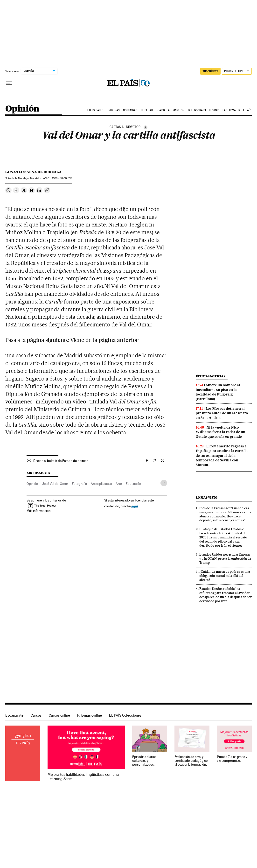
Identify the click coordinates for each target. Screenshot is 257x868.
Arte (119, 484)
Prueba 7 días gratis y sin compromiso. (232, 759)
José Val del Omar (55, 484)
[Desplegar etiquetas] (164, 483)
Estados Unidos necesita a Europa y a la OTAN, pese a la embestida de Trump (225, 558)
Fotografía (79, 484)
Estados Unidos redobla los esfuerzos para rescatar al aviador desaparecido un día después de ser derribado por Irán (226, 595)
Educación (133, 484)
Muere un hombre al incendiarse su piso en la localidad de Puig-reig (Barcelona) (218, 392)
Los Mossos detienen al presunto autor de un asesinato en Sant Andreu (222, 413)
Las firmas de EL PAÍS (237, 110)
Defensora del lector (203, 110)
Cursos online (59, 715)
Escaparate (14, 715)
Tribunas (113, 110)
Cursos (36, 715)
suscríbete (210, 71)
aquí (135, 506)
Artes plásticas (101, 484)
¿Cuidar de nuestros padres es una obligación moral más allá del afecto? (225, 576)
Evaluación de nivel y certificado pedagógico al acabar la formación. (191, 761)
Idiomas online (90, 715)
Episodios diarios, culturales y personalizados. (145, 761)
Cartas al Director (171, 110)
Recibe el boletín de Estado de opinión (61, 461)
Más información (40, 511)
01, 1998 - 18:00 (57, 178)
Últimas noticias (210, 376)
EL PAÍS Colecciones (125, 715)
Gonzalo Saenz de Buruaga (34, 172)
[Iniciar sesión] (237, 71)
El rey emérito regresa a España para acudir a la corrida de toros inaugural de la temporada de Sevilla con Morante (222, 455)
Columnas (130, 110)
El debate (147, 110)
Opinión (22, 109)
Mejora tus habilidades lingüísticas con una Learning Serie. (83, 777)
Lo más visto (207, 498)
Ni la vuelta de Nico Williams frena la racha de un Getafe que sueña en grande (220, 432)
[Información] (146, 127)
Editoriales (95, 110)
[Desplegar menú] (9, 83)
